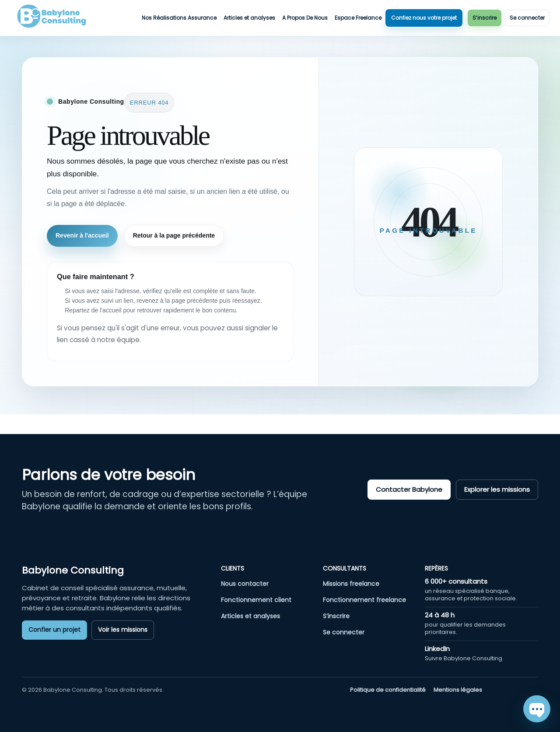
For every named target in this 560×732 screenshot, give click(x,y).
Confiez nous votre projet (424, 18)
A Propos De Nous (305, 18)
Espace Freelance (358, 18)
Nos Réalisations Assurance (179, 18)
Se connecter (527, 18)
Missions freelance (351, 584)
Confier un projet (54, 630)
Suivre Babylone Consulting (464, 658)
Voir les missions (123, 630)
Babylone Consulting (73, 570)
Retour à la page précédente (174, 235)
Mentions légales (458, 690)
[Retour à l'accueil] (86, 102)
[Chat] (537, 709)
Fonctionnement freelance (364, 600)
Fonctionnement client (256, 600)
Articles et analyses (249, 18)
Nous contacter (245, 584)
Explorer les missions (497, 489)
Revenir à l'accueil (82, 235)
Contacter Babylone (409, 489)
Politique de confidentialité (388, 690)
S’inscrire (485, 18)
